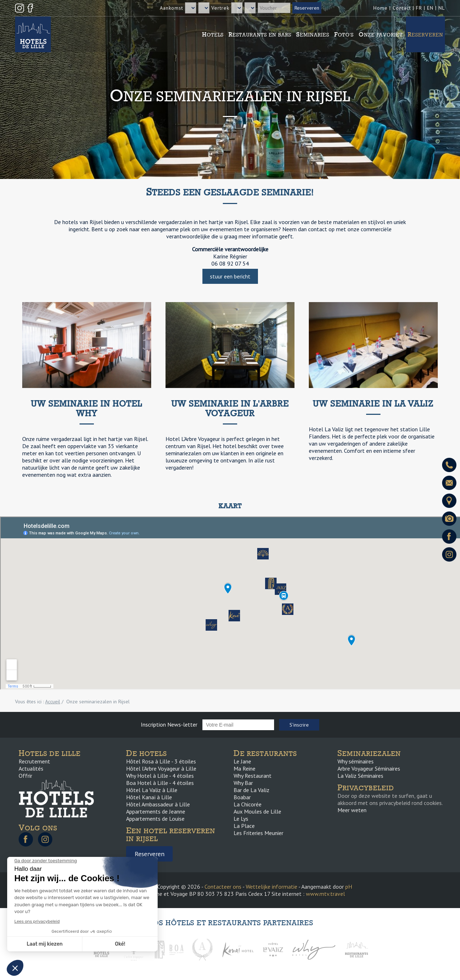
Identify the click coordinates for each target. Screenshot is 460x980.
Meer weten (352, 810)
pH (349, 887)
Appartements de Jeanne (156, 811)
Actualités (31, 768)
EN (430, 8)
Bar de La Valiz (251, 790)
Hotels (213, 34)
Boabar (242, 797)
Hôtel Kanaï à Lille (149, 797)
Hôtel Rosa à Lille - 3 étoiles (161, 761)
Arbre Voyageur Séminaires (369, 768)
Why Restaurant (253, 776)
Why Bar (243, 783)
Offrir (25, 776)
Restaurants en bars (260, 34)
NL (442, 8)
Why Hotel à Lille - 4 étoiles (160, 776)
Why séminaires (356, 761)
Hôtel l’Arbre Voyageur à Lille (161, 768)
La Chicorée (248, 804)
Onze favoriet (381, 34)
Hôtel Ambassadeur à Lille (158, 804)
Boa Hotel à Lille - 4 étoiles (160, 783)
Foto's (344, 34)
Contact (402, 8)
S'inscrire (299, 725)
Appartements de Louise (155, 819)
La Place (244, 826)
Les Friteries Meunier (258, 833)
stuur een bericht (230, 276)
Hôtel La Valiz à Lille (152, 790)
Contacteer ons (223, 887)
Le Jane (242, 761)
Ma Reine (245, 768)
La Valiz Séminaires (360, 776)
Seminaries (313, 34)
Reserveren (425, 34)
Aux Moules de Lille (257, 811)
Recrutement (34, 761)
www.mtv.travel (325, 894)
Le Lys (241, 819)
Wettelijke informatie (272, 887)
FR (419, 8)
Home (380, 8)
